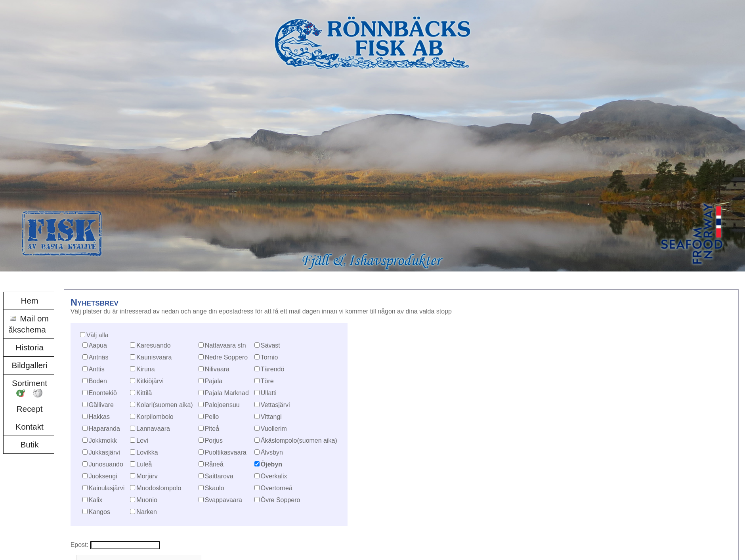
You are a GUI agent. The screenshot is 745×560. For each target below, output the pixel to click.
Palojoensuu (222, 405)
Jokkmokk (103, 441)
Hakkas (99, 417)
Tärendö (273, 369)
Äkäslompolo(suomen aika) (299, 441)
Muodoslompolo (159, 488)
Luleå (144, 464)
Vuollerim (274, 429)
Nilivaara (217, 369)
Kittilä (144, 393)
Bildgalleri (29, 365)
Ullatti (269, 393)
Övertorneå (277, 488)
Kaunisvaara (154, 357)
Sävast (270, 345)
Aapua (98, 345)
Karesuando (153, 345)
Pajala (214, 381)
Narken (147, 512)
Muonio (147, 500)
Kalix (96, 500)
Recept (30, 409)
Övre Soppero (281, 500)
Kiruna (145, 369)
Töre (267, 381)
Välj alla (97, 335)
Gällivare (101, 405)
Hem (30, 301)
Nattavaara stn (225, 345)
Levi (142, 441)
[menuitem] (29, 301)
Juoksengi (103, 476)
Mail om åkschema (29, 324)
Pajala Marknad (227, 393)
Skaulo (215, 488)
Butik (29, 444)
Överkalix (274, 476)
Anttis (97, 369)
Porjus (214, 441)
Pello (212, 417)
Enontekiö (103, 393)
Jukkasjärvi (104, 452)
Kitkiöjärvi (150, 381)
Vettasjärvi (275, 405)
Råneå (214, 464)
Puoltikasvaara (226, 452)
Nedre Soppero (226, 357)
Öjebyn (271, 464)
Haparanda (104, 429)
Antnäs (99, 357)
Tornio (269, 357)
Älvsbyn (272, 452)
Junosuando (106, 464)
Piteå (212, 429)
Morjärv (147, 476)
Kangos (99, 512)
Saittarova (219, 476)
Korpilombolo (155, 417)
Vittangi (271, 417)
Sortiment (30, 383)
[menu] (29, 373)
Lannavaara (153, 429)
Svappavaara (223, 500)
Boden (98, 381)
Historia (30, 347)
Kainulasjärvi (107, 488)
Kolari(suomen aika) (164, 405)
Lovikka (147, 452)
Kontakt (30, 427)
